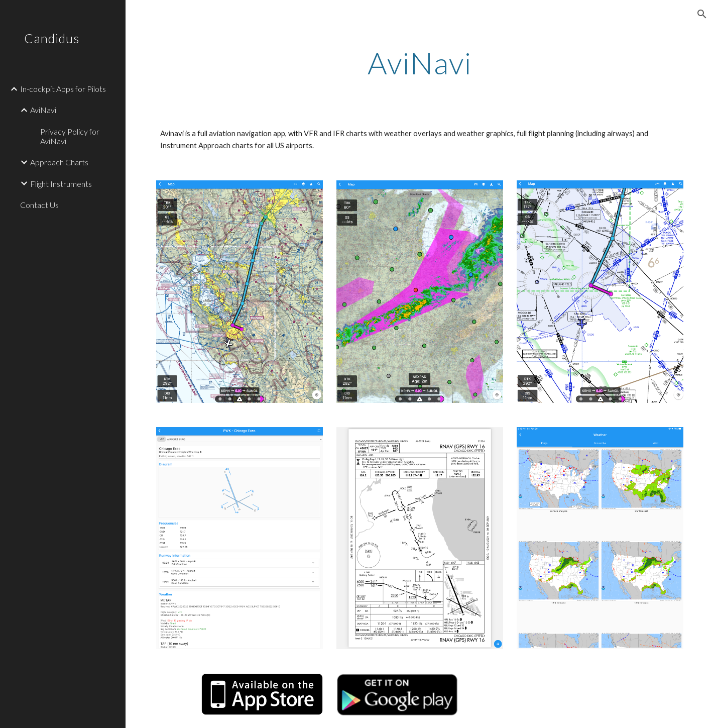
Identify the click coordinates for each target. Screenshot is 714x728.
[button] (702, 14)
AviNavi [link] (43, 110)
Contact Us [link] (39, 205)
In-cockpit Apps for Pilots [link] (63, 89)
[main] (420, 63)
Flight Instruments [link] (61, 184)
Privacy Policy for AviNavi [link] (70, 136)
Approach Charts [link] (59, 162)
